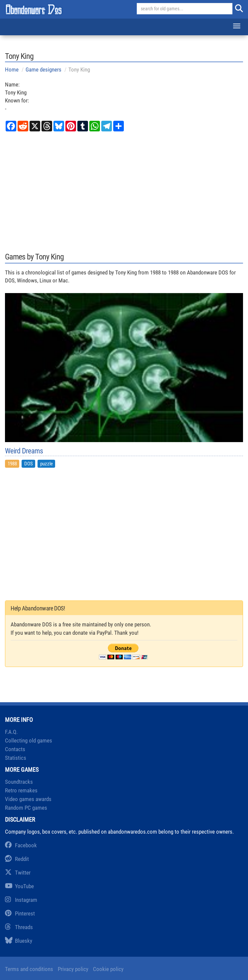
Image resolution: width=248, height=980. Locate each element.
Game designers (43, 70)
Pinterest (20, 913)
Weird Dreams (24, 451)
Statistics (16, 758)
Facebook (21, 845)
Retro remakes (21, 790)
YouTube (19, 886)
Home (12, 70)
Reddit (17, 859)
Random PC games (26, 808)
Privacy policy (73, 969)
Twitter (18, 873)
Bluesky (19, 941)
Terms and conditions (29, 969)
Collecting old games (29, 740)
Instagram (21, 900)
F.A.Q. (11, 732)
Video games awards (28, 799)
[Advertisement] (124, 191)
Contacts (15, 749)
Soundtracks (19, 782)
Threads (19, 927)
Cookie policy (108, 969)
